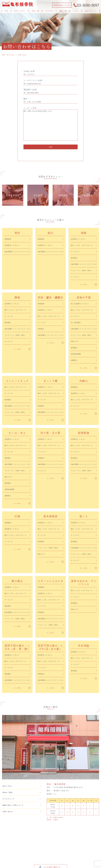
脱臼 (50, 233)
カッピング (84, 277)
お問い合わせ (22, 812)
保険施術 (17, 239)
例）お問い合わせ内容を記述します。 (51, 125)
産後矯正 (84, 348)
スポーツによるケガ (50, 581)
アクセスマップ (22, 799)
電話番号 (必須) (51, 91)
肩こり (84, 516)
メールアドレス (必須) (51, 82)
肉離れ (84, 381)
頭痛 (84, 233)
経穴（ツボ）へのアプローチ (84, 245)
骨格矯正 (84, 258)
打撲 (17, 516)
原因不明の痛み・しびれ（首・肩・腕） (17, 647)
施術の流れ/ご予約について (22, 805)
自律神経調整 (84, 354)
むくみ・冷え (17, 433)
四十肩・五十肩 (50, 433)
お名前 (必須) (51, 73)
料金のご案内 (22, 792)
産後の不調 (84, 297)
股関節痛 (84, 433)
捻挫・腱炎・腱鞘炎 (50, 297)
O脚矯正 (84, 360)
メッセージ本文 (51, 124)
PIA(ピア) (84, 341)
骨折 (17, 233)
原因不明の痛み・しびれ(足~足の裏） (50, 647)
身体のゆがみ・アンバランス (84, 583)
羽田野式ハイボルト (17, 245)
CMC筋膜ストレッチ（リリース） (17, 252)
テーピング (84, 252)
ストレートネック (17, 381)
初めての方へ (22, 786)
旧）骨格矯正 (84, 322)
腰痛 (17, 297)
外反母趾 (84, 646)
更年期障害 (50, 516)
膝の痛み (17, 581)
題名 (51, 101)
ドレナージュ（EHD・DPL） (84, 270)
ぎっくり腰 (50, 381)
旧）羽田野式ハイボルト (84, 304)
